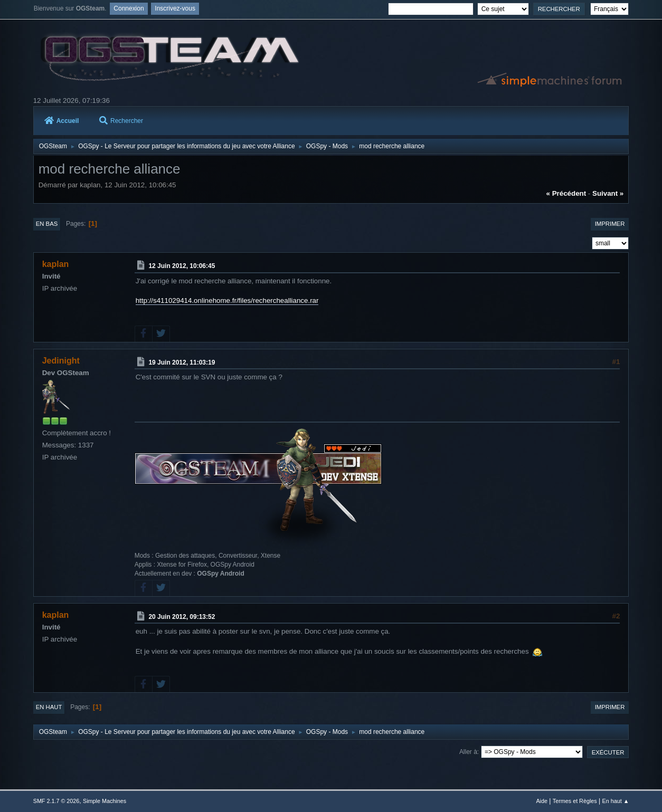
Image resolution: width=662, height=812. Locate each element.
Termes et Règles (575, 801)
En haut (49, 707)
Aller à (468, 752)
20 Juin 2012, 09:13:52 (182, 616)
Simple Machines (105, 801)
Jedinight (61, 361)
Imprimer (610, 224)
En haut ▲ (615, 801)
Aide (542, 801)
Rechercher (121, 121)
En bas (47, 224)
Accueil (62, 121)
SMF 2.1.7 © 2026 (56, 801)
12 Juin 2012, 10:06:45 (182, 266)
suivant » (608, 193)
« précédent (566, 193)
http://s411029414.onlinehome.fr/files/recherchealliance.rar (227, 300)
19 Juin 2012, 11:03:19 (182, 362)
